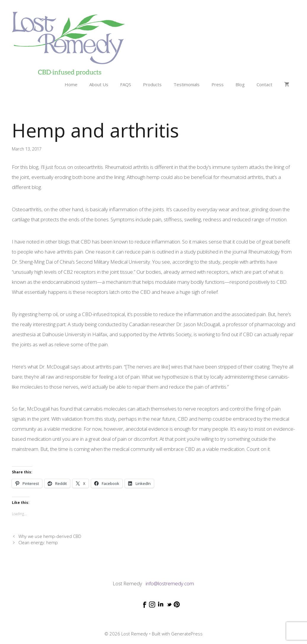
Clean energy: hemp (38, 543)
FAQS (126, 84)
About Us (99, 84)
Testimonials (187, 84)
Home (71, 84)
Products (152, 84)
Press (218, 84)
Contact (264, 84)
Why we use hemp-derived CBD (50, 536)
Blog (240, 84)
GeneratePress (187, 634)
